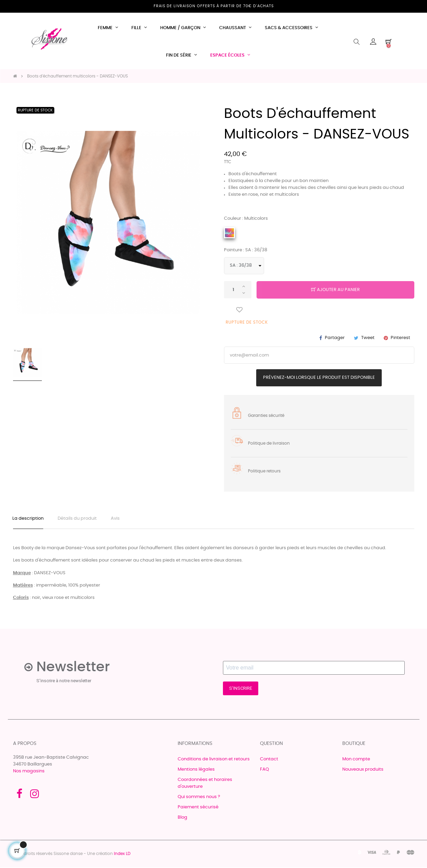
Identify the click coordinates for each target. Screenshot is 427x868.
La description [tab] (29, 519)
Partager (335, 338)
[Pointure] (244, 266)
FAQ (264, 770)
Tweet (368, 338)
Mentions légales (196, 770)
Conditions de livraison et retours (214, 760)
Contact (269, 760)
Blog (182, 818)
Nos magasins (29, 772)
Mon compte (356, 760)
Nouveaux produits (363, 770)
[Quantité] (238, 290)
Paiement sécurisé (198, 808)
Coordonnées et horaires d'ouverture (205, 784)
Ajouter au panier (335, 290)
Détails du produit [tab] (79, 519)
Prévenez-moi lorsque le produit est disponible (319, 378)
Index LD (122, 854)
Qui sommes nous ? (199, 798)
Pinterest (400, 338)
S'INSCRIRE (241, 689)
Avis (117, 519)
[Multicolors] (229, 233)
